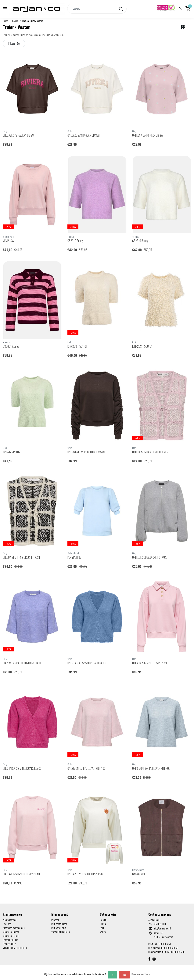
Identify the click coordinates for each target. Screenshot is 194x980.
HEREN (103, 924)
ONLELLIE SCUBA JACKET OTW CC (150, 557)
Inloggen (55, 920)
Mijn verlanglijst (59, 928)
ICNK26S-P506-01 (142, 346)
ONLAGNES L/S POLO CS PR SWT (150, 663)
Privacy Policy (9, 944)
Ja (113, 975)
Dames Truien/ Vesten (33, 21)
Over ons (7, 924)
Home (5, 21)
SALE (102, 928)
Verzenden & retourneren (15, 948)
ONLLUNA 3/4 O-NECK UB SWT (148, 135)
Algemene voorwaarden (14, 928)
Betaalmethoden (10, 940)
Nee (124, 975)
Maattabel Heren (11, 936)
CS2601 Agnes (11, 346)
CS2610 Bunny (75, 241)
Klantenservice (10, 920)
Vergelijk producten (61, 932)
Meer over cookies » (141, 974)
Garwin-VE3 (138, 874)
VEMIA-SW (8, 241)
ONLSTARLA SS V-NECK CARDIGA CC (87, 663)
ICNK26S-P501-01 (77, 346)
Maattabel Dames (11, 932)
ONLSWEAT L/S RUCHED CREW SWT (86, 452)
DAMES (15, 21)
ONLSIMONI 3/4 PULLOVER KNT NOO (22, 663)
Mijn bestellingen (59, 924)
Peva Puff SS (74, 557)
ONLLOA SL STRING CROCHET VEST (151, 452)
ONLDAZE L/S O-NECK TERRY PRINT (22, 874)
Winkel (103, 932)
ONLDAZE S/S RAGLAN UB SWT (19, 135)
